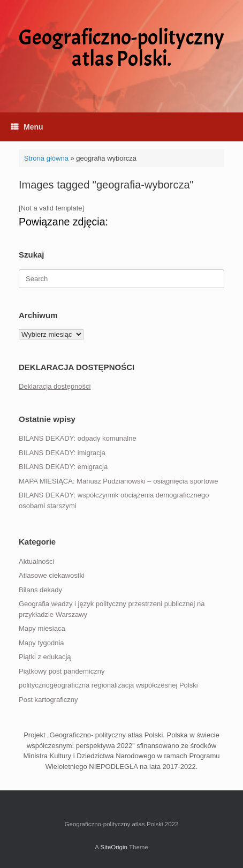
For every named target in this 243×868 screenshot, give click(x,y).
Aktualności (36, 561)
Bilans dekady (40, 590)
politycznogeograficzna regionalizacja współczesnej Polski (108, 685)
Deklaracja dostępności (55, 386)
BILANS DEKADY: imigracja (62, 453)
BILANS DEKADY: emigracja (63, 467)
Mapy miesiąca (42, 628)
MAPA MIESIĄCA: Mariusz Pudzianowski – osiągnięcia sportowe (119, 481)
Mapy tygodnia (41, 643)
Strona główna (46, 158)
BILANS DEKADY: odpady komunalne (78, 438)
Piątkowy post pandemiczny (62, 671)
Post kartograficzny (48, 700)
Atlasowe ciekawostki (52, 575)
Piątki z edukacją (45, 657)
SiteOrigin (114, 847)
